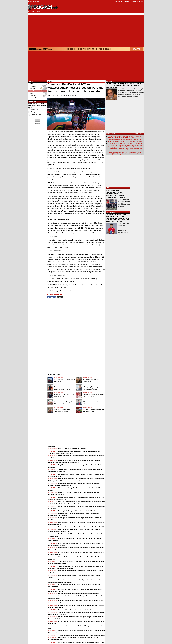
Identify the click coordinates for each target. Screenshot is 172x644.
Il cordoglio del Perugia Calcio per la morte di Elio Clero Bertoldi (79, 511)
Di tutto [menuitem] (32, 88)
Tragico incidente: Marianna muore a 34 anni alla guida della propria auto (82, 635)
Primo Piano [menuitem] (33, 84)
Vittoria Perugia (35, 109)
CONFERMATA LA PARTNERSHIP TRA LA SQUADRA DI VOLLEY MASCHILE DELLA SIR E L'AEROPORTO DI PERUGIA (116, 194)
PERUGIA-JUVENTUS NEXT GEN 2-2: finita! (72, 449)
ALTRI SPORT (111, 212)
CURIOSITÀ (110, 81)
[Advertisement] (86, 30)
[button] (37, 120)
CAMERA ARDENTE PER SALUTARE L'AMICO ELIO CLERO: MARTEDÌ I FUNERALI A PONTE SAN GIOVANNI (123, 85)
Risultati (37, 123)
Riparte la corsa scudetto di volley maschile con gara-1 (124, 152)
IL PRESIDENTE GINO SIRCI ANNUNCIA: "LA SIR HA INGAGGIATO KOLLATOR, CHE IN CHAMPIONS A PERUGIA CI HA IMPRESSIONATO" (117, 218)
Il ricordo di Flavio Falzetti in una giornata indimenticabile (77, 610)
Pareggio (33, 112)
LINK (108, 188)
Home (31, 81)
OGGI (136, 134)
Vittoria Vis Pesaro (36, 115)
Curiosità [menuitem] (32, 86)
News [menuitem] (31, 91)
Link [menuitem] (31, 93)
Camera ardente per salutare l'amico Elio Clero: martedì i (125, 140)
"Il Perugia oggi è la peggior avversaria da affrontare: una (125, 145)
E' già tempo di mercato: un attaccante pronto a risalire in (125, 142)
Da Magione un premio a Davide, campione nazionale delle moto (79, 594)
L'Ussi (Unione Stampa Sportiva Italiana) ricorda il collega (125, 154)
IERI (142, 134)
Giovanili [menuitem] (32, 98)
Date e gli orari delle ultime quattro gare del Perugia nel (125, 136)
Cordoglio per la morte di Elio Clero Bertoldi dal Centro (124, 147)
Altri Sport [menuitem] (33, 96)
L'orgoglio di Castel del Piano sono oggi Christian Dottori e (125, 143)
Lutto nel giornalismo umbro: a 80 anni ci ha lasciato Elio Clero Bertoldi (81, 527)
